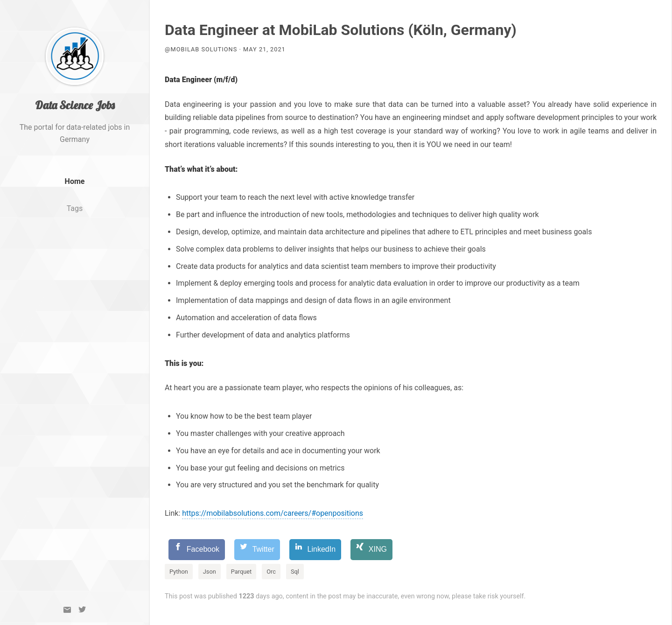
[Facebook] (197, 550)
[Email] (67, 610)
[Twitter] (82, 610)
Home (75, 190)
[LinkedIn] (315, 550)
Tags (75, 217)
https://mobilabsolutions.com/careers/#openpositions (273, 513)
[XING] (371, 550)
